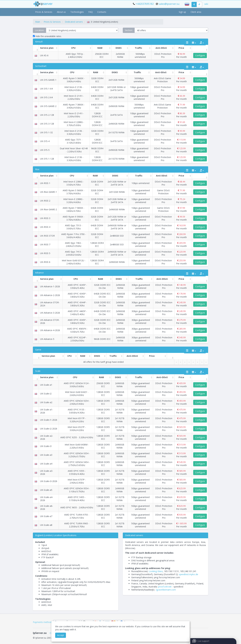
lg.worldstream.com (166, 590)
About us (61, 12)
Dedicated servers (74, 22)
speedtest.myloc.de (189, 574)
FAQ (91, 12)
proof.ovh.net (165, 587)
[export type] (202, 43)
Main (38, 22)
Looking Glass (156, 571)
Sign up (182, 12)
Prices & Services (44, 12)
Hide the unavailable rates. (47, 36)
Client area (196, 12)
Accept (61, 635)
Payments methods (43, 622)
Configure (200, 55)
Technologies (77, 12)
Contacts (102, 12)
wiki (206, 4)
